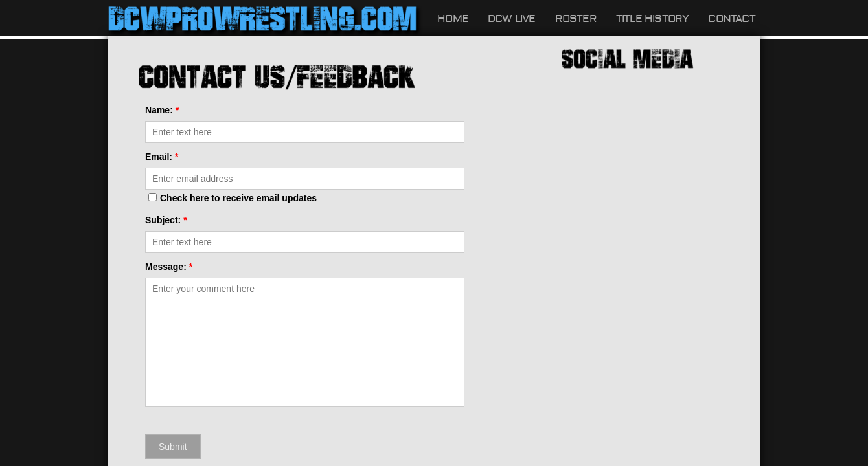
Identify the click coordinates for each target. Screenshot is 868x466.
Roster (576, 19)
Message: (169, 267)
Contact (731, 19)
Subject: (166, 220)
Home (453, 19)
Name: (162, 110)
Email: (162, 157)
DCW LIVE (512, 19)
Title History (653, 19)
